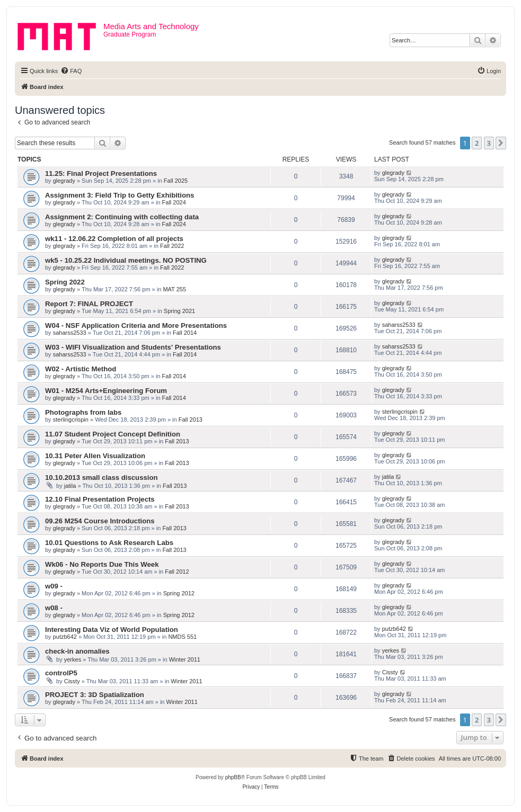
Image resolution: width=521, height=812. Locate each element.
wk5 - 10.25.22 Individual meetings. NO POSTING (126, 260)
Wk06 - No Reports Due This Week (102, 564)
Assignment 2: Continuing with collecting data (122, 217)
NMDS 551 (182, 637)
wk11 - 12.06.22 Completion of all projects (114, 239)
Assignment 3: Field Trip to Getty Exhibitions (120, 195)
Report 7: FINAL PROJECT (89, 304)
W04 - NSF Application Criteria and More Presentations (136, 325)
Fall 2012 (177, 572)
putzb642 (65, 637)
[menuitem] (71, 71)
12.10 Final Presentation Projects (100, 499)
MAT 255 (174, 289)
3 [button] (489, 143)
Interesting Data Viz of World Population (112, 630)
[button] (501, 143)
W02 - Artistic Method (81, 369)
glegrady (64, 181)
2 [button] (477, 143)
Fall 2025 (176, 181)
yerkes (73, 659)
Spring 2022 (65, 282)
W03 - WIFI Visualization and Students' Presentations (133, 347)
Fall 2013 (191, 420)
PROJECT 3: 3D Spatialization (95, 695)
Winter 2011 (185, 659)
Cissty (72, 681)
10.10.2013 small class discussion (101, 478)
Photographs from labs (83, 412)
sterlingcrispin (71, 420)
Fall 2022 (172, 246)
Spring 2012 (179, 593)
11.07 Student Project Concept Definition (113, 434)
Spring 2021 (179, 311)
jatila (70, 486)
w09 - (54, 586)
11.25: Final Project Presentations (101, 173)
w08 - (54, 608)
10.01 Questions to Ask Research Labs (109, 543)
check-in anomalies (77, 651)
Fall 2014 (185, 333)
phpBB (233, 777)
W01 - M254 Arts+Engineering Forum (106, 391)
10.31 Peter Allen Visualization (95, 456)
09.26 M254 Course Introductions (100, 521)
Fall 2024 (174, 202)
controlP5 (61, 673)
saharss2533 (70, 333)
